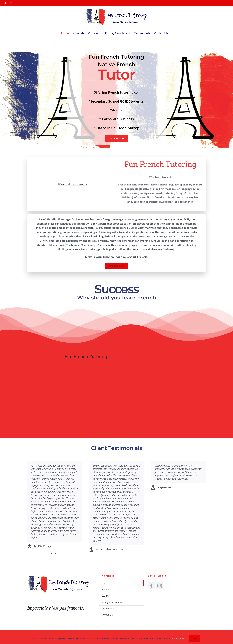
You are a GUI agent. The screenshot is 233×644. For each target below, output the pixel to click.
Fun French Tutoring (86, 356)
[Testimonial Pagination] (51, 553)
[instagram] (160, 586)
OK (195, 639)
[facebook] (151, 586)
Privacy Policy (178, 639)
